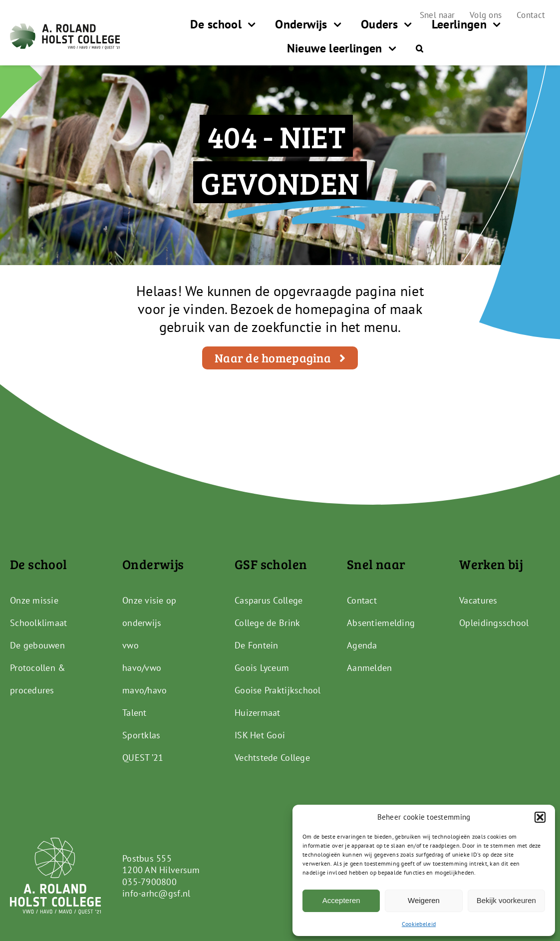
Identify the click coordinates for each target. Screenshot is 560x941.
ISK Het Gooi (260, 735)
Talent (135, 713)
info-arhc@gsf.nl (156, 893)
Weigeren (424, 900)
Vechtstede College (272, 758)
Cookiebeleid (419, 924)
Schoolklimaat (39, 623)
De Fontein (257, 645)
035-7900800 (149, 882)
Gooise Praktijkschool (278, 690)
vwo (131, 645)
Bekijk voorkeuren (506, 900)
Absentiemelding (381, 623)
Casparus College (269, 600)
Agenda (362, 645)
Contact (362, 600)
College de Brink (267, 623)
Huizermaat (258, 713)
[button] (540, 817)
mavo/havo (144, 690)
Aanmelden (369, 668)
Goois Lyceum (262, 668)
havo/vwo (142, 668)
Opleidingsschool (494, 623)
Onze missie (34, 600)
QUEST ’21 (143, 758)
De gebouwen (37, 645)
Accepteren (341, 900)
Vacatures (478, 600)
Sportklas (141, 735)
